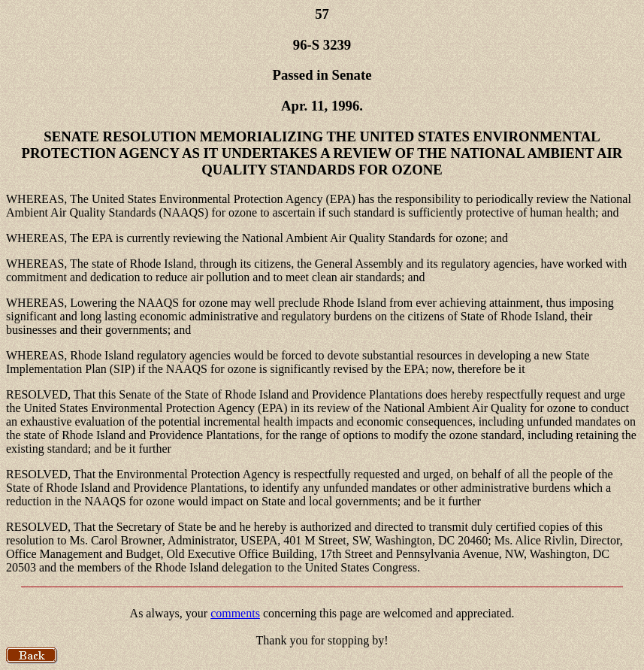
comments (235, 613)
